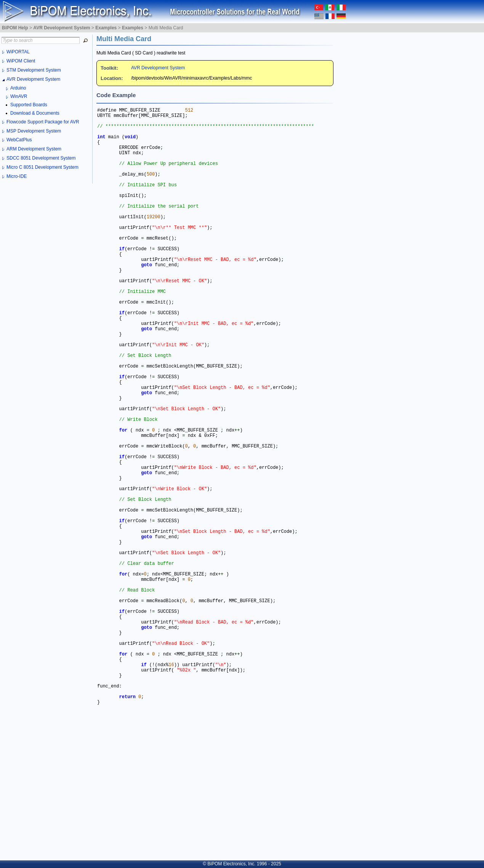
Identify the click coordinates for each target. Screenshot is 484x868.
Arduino (18, 88)
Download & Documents (35, 113)
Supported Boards (29, 105)
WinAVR (19, 96)
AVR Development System (158, 68)
